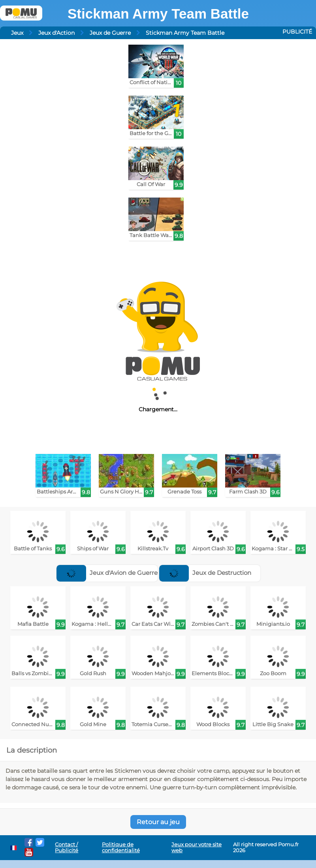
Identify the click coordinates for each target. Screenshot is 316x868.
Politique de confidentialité (121, 847)
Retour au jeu (158, 822)
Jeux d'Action (56, 33)
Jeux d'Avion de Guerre (107, 573)
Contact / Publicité (67, 847)
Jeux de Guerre (110, 33)
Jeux (17, 33)
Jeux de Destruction (205, 573)
